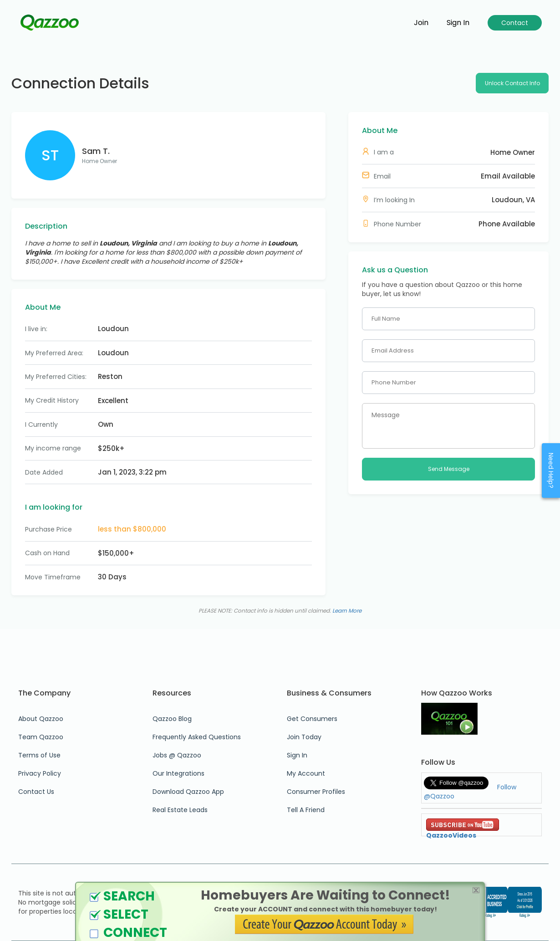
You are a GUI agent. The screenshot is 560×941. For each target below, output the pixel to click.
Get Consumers (312, 719)
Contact (515, 23)
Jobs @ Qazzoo (177, 755)
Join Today (304, 737)
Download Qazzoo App (188, 792)
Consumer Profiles (316, 792)
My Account (306, 773)
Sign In (297, 755)
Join (421, 23)
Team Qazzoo (41, 737)
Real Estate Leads (180, 810)
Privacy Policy (40, 773)
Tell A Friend (306, 810)
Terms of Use (39, 755)
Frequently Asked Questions (197, 737)
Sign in (458, 23)
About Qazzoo (41, 719)
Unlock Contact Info (512, 83)
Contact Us (36, 792)
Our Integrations (178, 773)
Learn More (347, 611)
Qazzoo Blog (172, 719)
